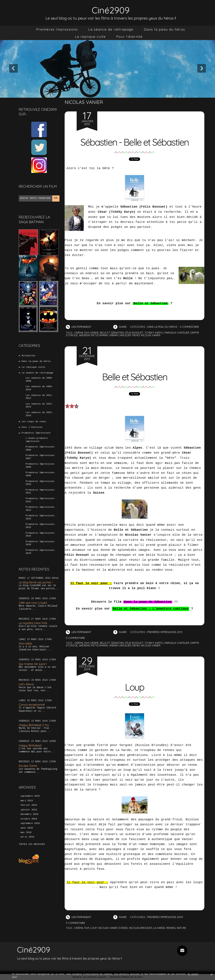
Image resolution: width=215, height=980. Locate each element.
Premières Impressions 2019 (40, 557)
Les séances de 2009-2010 (39, 389)
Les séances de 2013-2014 (39, 407)
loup (94, 928)
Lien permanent (79, 327)
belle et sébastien (113, 333)
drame (95, 333)
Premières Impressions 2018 (40, 548)
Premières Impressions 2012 (40, 504)
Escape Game (28, 771)
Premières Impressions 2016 (40, 539)
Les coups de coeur (34, 424)
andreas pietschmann (94, 335)
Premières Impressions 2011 (40, 495)
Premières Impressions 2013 (40, 513)
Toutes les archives (32, 850)
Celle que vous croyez (34, 608)
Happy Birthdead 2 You (34, 730)
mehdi (138, 335)
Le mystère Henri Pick (34, 628)
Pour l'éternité (129, 37)
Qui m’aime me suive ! (33, 669)
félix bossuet (136, 333)
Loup (134, 687)
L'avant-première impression (37, 442)
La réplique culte (90, 37)
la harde (161, 928)
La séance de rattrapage (111, 29)
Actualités (29, 356)
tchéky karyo (156, 333)
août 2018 (27, 834)
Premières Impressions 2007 (40, 460)
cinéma (79, 333)
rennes (173, 928)
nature (184, 928)
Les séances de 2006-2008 (39, 380)
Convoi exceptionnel (32, 710)
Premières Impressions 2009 (40, 477)
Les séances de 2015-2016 (39, 416)
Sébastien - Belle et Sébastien (134, 142)
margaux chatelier (180, 333)
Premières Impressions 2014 (40, 522)
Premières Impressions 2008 (40, 469)
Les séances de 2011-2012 (39, 398)
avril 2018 (27, 843)
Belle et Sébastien (135, 376)
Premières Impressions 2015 (40, 530)
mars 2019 (27, 806)
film (87, 333)
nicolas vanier (153, 335)
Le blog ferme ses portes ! (36, 587)
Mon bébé (26, 648)
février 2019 (29, 811)
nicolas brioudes (142, 928)
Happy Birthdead (30, 750)
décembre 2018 (29, 820)
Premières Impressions (57, 29)
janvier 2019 (29, 815)
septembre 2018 (30, 829)
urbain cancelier (122, 335)
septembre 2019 (30, 801)
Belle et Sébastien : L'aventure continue (151, 609)
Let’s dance (26, 689)
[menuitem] (57, 29)
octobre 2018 (29, 824)
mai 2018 (26, 838)
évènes (125, 928)
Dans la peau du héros (164, 29)
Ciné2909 (111, 10)
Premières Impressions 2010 (40, 486)
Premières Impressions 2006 (40, 451)
